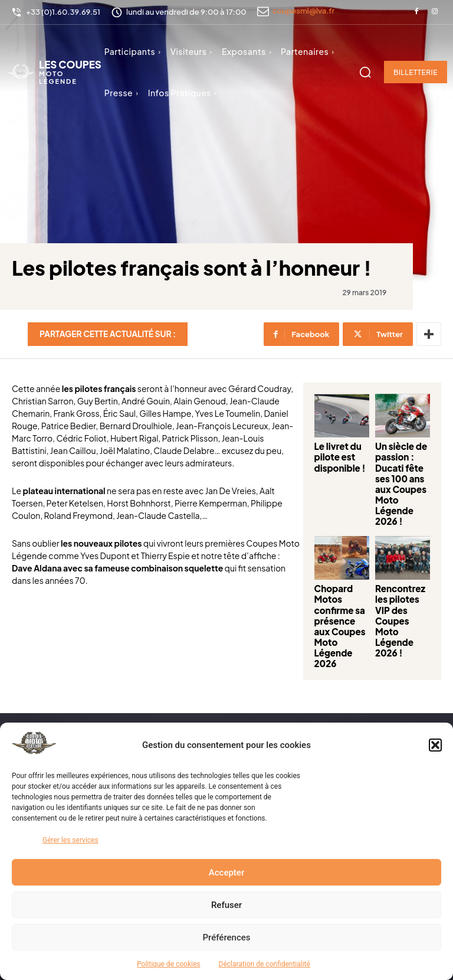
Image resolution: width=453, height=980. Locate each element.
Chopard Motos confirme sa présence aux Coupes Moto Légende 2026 (306, 578)
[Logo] (54, 72)
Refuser (226, 905)
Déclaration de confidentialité (265, 964)
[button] (435, 745)
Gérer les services (70, 840)
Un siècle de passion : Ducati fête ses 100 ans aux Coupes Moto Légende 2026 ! (390, 473)
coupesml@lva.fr (303, 11)
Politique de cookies (168, 964)
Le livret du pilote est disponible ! (304, 465)
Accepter (226, 873)
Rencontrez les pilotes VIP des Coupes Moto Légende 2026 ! (389, 574)
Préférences (226, 937)
